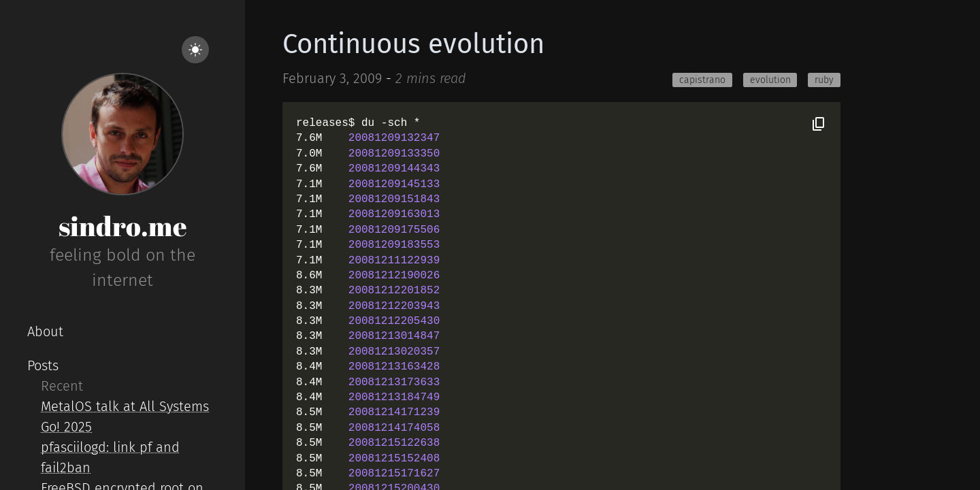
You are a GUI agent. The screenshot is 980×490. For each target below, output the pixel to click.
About (45, 331)
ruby (824, 80)
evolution (770, 80)
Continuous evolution (413, 44)
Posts (43, 365)
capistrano (702, 80)
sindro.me (123, 226)
